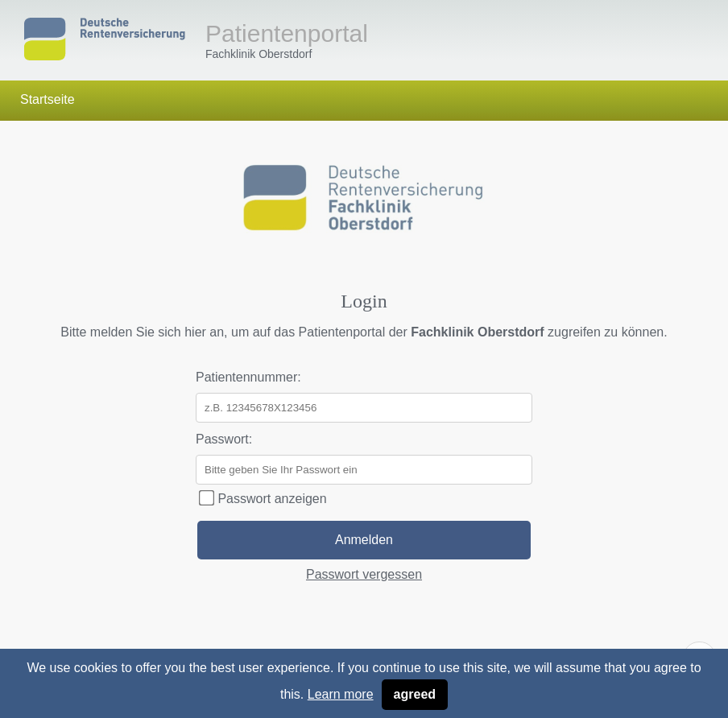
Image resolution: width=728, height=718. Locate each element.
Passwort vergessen (364, 574)
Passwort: (224, 439)
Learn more (341, 694)
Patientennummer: (248, 377)
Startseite (48, 99)
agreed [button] (415, 694)
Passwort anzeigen (263, 499)
